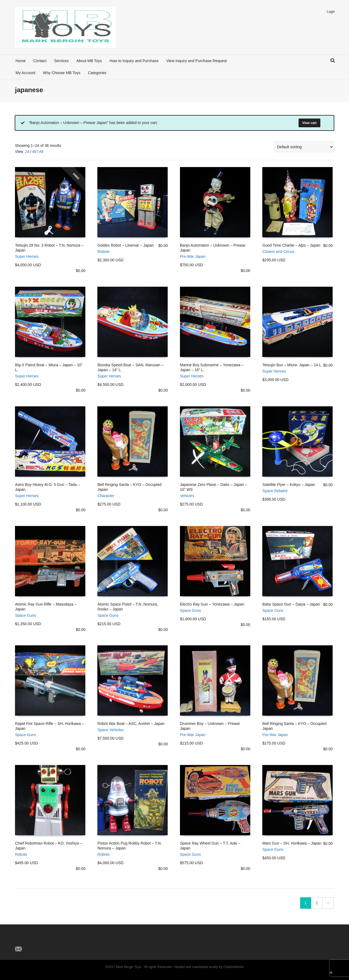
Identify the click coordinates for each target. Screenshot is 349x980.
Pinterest (43, 940)
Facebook (31, 940)
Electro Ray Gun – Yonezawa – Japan (212, 604)
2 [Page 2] (317, 903)
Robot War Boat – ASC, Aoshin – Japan (131, 724)
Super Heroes (27, 256)
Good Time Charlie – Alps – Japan (291, 245)
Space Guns (25, 615)
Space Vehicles (110, 730)
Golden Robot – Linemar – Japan (125, 245)
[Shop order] (304, 147)
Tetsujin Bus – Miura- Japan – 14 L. (292, 365)
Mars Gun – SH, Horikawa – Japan (292, 843)
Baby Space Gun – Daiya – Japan (291, 604)
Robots (103, 252)
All (41, 152)
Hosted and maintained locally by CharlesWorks (209, 967)
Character (106, 496)
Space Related (275, 491)
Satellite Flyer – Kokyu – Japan (289, 485)
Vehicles (187, 496)
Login (331, 12)
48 (34, 152)
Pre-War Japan (193, 256)
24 (27, 152)
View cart (309, 123)
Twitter (19, 940)
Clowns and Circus (278, 252)
